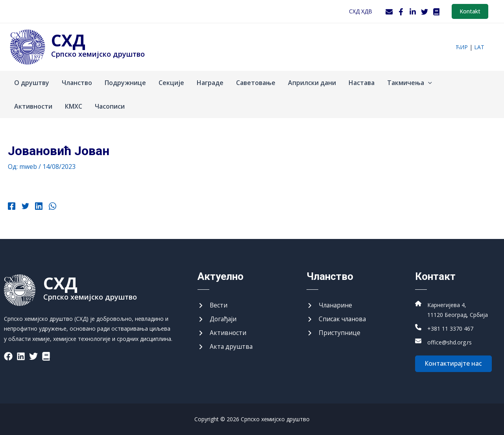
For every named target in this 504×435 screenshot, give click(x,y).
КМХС (74, 106)
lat (479, 47)
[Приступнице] (333, 333)
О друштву (32, 83)
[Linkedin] (38, 207)
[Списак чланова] (337, 319)
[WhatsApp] (51, 207)
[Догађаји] (218, 319)
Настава (362, 83)
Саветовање (256, 83)
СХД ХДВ (361, 11)
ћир (462, 47)
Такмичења (410, 83)
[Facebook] (401, 12)
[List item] (8, 355)
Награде (210, 83)
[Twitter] (425, 12)
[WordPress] (436, 12)
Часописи (110, 106)
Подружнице (125, 83)
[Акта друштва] (225, 347)
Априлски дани (312, 83)
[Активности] (222, 333)
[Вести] (213, 305)
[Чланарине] (330, 305)
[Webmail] (389, 12)
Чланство (77, 83)
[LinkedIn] (413, 12)
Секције (171, 83)
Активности (33, 106)
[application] (428, 83)
